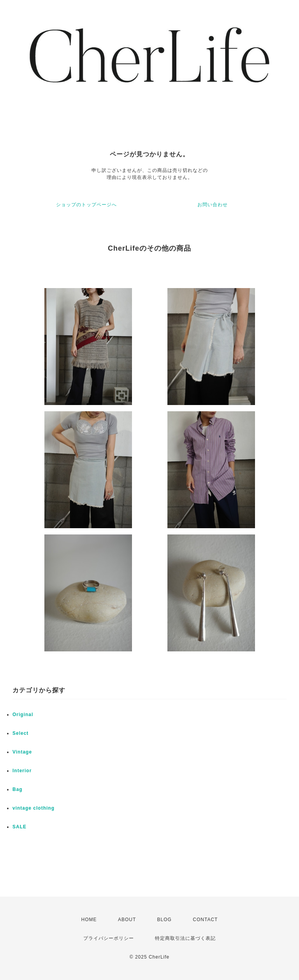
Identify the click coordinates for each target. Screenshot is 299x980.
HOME (89, 920)
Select (20, 733)
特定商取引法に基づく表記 (185, 938)
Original (23, 715)
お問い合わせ (213, 205)
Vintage (22, 752)
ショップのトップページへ (86, 205)
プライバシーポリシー (109, 938)
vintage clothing (33, 808)
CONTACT (205, 920)
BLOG (164, 920)
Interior (22, 771)
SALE (19, 827)
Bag (18, 789)
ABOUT (127, 920)
